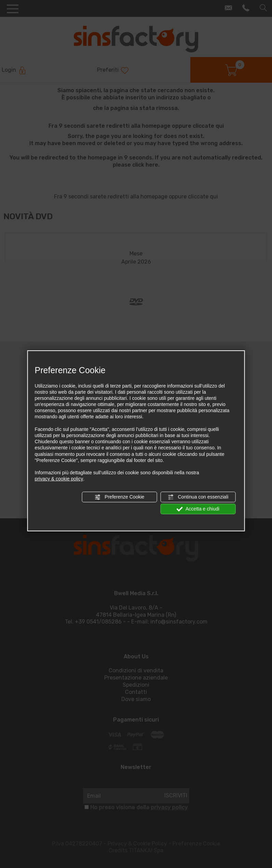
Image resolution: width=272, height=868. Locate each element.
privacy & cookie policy (59, 479)
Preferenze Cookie (119, 497)
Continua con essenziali (198, 497)
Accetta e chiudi (198, 509)
